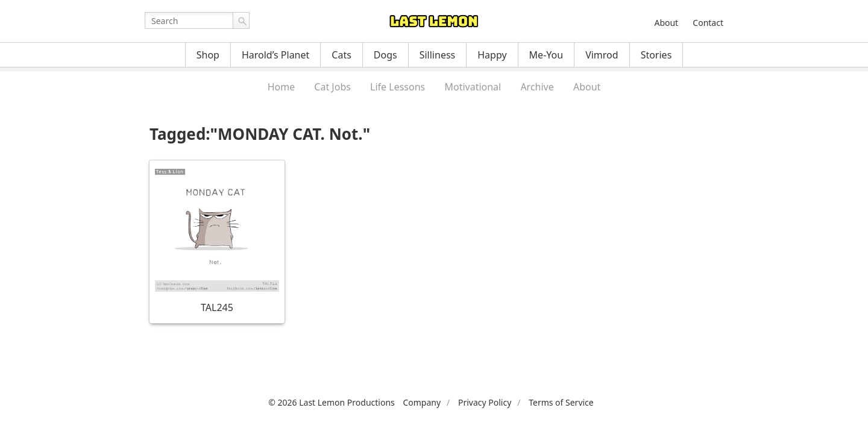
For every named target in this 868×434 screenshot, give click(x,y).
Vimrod (602, 55)
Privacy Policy (485, 402)
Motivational (473, 87)
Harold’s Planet (275, 55)
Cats (341, 55)
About (666, 23)
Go (241, 20)
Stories (656, 55)
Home (281, 87)
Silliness (438, 55)
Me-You (546, 55)
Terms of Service (561, 402)
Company (422, 402)
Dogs (385, 55)
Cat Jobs (332, 87)
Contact (708, 23)
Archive (537, 87)
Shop (208, 55)
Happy (492, 55)
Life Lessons (398, 87)
